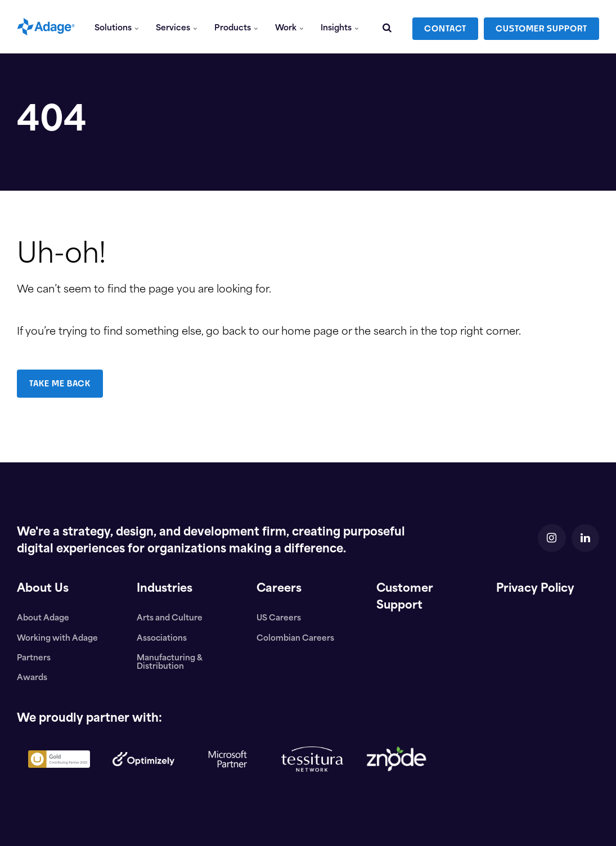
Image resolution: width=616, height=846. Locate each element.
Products (237, 27)
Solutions (117, 27)
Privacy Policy (537, 589)
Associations (162, 639)
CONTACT (445, 27)
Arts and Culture (170, 618)
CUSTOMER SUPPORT (541, 27)
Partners (34, 658)
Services (177, 27)
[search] (387, 27)
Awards (32, 678)
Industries (165, 589)
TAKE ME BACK (60, 383)
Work (289, 27)
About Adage (43, 618)
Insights (340, 27)
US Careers (279, 618)
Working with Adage (57, 639)
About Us (43, 589)
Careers (279, 589)
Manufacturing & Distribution (170, 663)
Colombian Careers (295, 639)
